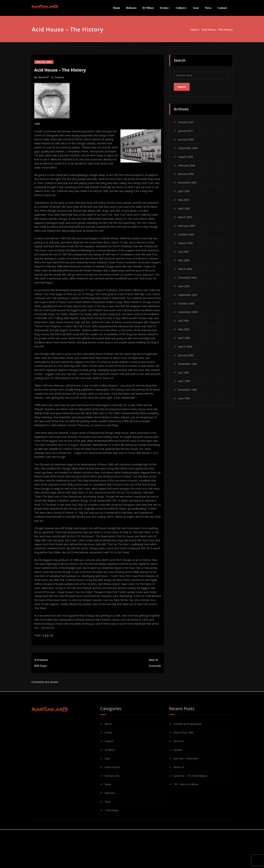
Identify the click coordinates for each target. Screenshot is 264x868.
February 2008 (187, 165)
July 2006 (184, 252)
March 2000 (186, 347)
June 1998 (184, 399)
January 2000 (186, 356)
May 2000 (184, 330)
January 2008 (186, 174)
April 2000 (185, 338)
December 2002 (188, 278)
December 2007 (188, 182)
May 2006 (184, 260)
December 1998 (188, 390)
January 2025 (186, 122)
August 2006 (186, 243)
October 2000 (187, 304)
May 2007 (184, 200)
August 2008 (186, 156)
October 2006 (187, 234)
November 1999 (188, 364)
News (208, 8)
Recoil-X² (44, 77)
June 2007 (184, 191)
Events (165, 8)
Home (117, 8)
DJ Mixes (148, 8)
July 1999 (184, 373)
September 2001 (189, 295)
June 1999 (184, 381)
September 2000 (189, 312)
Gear (196, 8)
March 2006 (186, 269)
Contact (222, 8)
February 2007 (187, 226)
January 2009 (186, 139)
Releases (131, 8)
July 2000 (184, 321)
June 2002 (184, 286)
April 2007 (185, 208)
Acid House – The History (217, 29)
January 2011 (186, 131)
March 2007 (186, 217)
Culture (181, 8)
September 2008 (189, 148)
